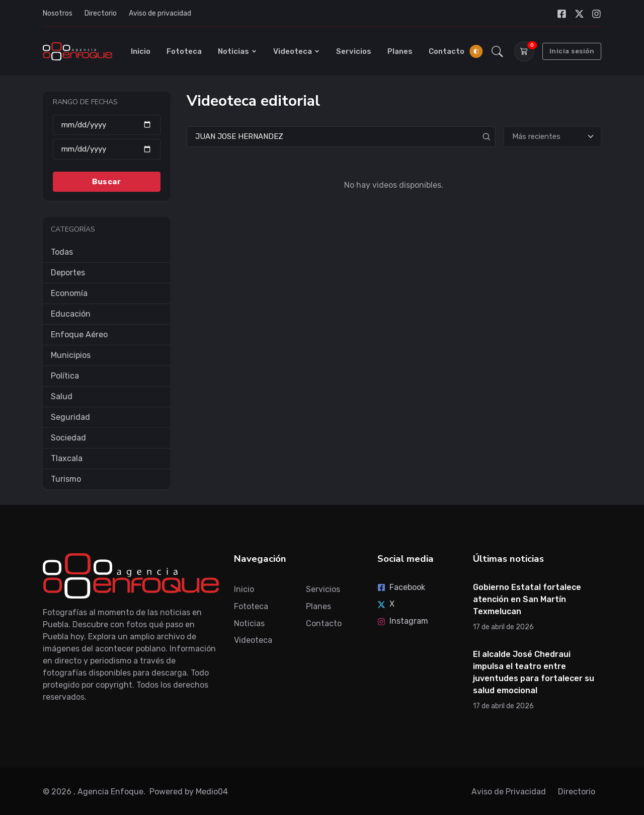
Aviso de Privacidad (509, 792)
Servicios (354, 51)
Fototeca (184, 51)
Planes (400, 51)
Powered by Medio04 (189, 792)
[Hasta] (107, 149)
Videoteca (297, 51)
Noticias (237, 51)
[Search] (341, 137)
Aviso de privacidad (160, 13)
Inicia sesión (572, 51)
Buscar (106, 181)
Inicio (141, 51)
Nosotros (58, 13)
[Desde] (107, 125)
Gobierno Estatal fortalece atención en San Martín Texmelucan (527, 599)
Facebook (401, 587)
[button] (497, 51)
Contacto (447, 51)
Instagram (403, 621)
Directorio (101, 13)
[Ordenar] (552, 137)
